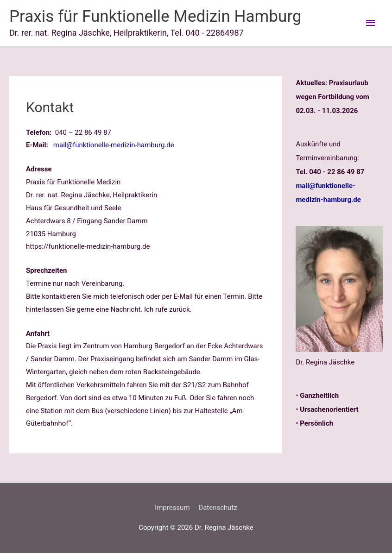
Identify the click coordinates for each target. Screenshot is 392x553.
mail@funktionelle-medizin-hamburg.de (114, 145)
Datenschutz (218, 508)
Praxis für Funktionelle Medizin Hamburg (155, 16)
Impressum (172, 508)
